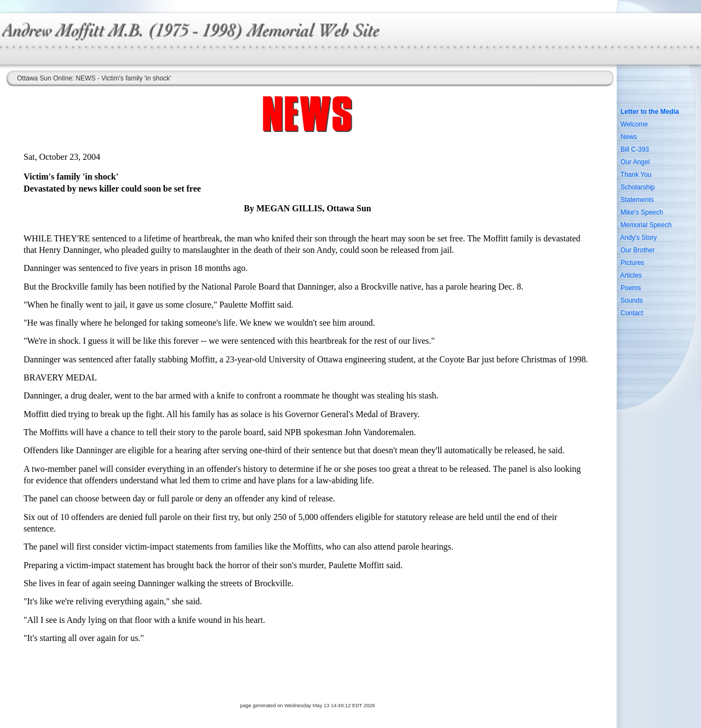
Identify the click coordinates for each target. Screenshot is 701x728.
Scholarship (638, 187)
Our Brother (638, 250)
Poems (631, 288)
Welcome (634, 124)
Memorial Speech (646, 225)
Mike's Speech (642, 212)
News (629, 137)
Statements (637, 200)
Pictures (632, 263)
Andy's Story (638, 238)
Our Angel (635, 162)
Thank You (636, 175)
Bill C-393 (635, 149)
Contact (632, 313)
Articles (631, 275)
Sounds (632, 301)
